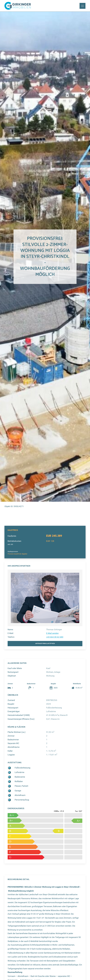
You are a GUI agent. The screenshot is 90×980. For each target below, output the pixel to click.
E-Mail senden (52, 633)
